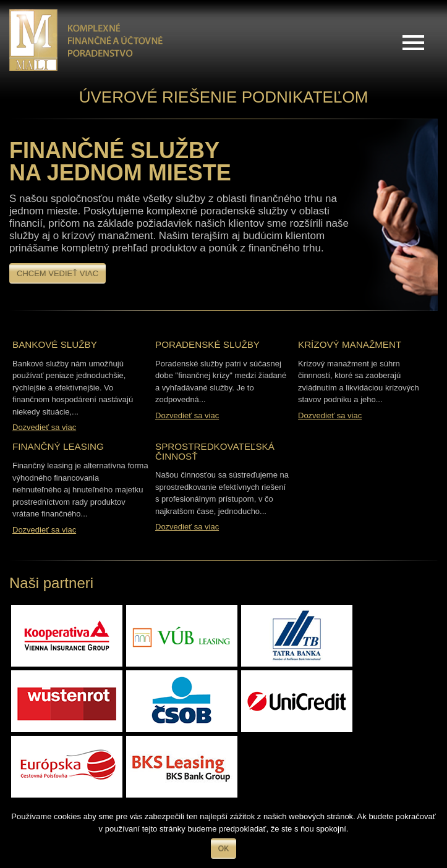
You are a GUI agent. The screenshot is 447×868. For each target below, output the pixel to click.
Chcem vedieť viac (57, 273)
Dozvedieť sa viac (44, 427)
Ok (223, 849)
